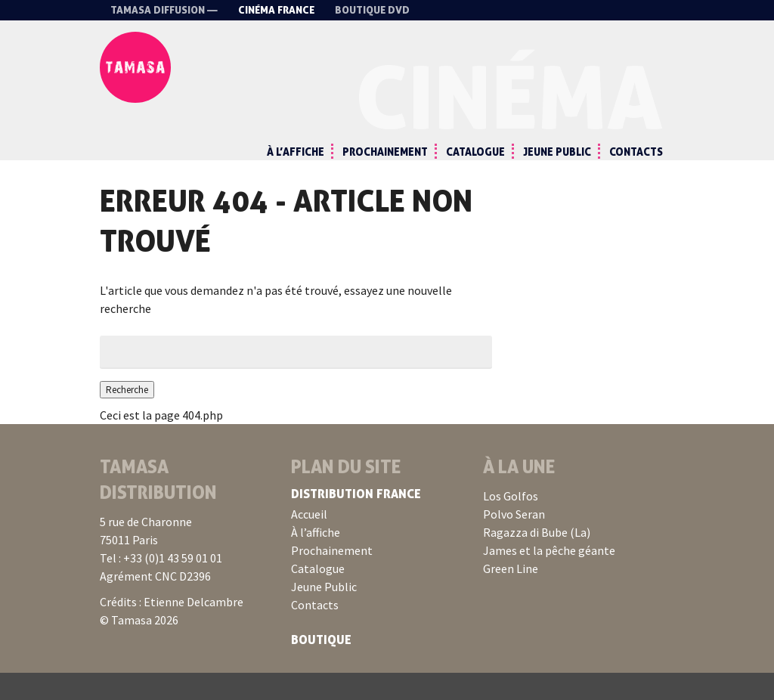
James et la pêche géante (549, 578)
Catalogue (475, 152)
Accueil (309, 541)
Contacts (636, 152)
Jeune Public (557, 152)
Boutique (321, 667)
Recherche (133, 416)
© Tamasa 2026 (139, 647)
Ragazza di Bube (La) (537, 559)
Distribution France (356, 521)
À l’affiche (296, 152)
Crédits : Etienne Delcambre (172, 629)
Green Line (511, 596)
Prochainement (385, 152)
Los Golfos (511, 523)
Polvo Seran (514, 541)
